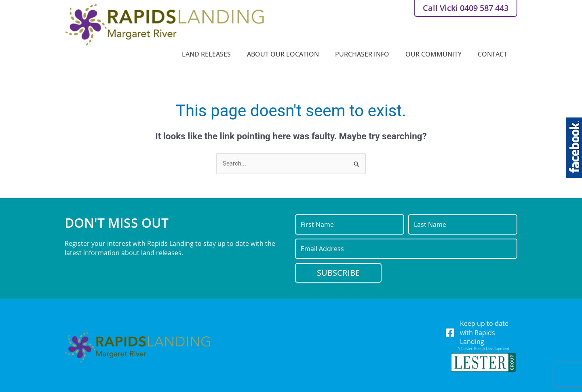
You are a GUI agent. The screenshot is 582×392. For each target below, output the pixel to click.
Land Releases (208, 54)
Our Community (435, 54)
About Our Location (285, 54)
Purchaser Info (364, 54)
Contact (494, 54)
